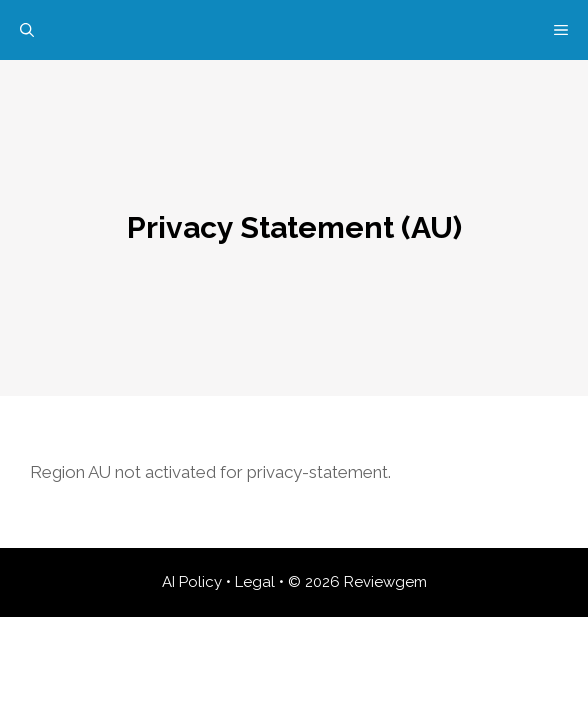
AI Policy (192, 582)
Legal (255, 582)
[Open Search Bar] (27, 30)
